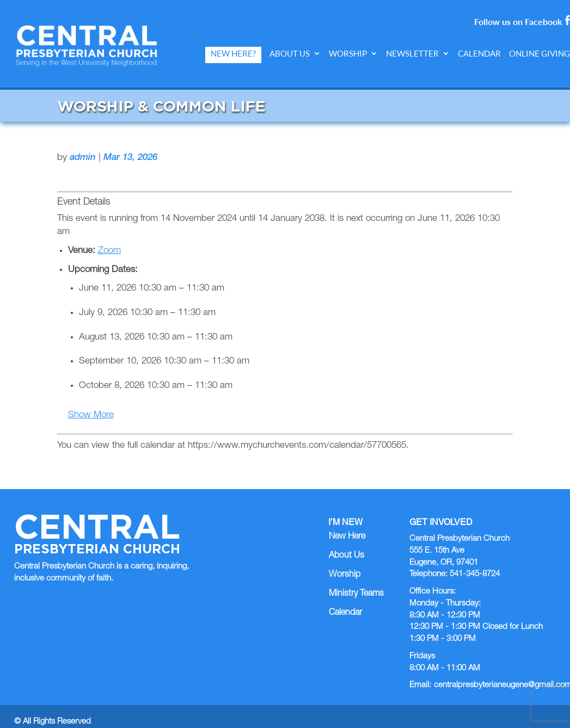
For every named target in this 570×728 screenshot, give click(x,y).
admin (83, 148)
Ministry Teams (356, 583)
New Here (347, 527)
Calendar (479, 54)
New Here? (233, 54)
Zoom (109, 240)
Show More (91, 405)
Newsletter (412, 54)
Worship (348, 54)
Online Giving (540, 54)
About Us (290, 54)
